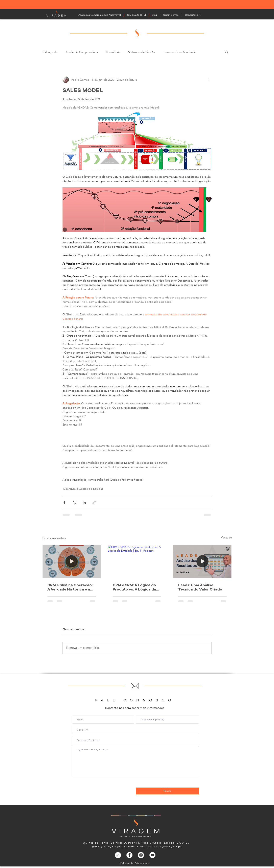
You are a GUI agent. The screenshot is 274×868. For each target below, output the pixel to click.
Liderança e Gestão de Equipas (83, 489)
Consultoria (113, 52)
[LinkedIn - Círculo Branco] (118, 855)
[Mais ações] (209, 80)
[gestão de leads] (203, 561)
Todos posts (50, 52)
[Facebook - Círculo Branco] (129, 855)
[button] (227, 52)
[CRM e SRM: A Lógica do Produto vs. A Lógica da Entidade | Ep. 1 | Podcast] (137, 561)
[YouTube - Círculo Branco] (152, 855)
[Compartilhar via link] (94, 502)
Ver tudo (226, 537)
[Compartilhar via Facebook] (64, 502)
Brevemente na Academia (179, 52)
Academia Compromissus (82, 52)
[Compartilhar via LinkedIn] (84, 502)
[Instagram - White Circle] (141, 855)
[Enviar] (167, 791)
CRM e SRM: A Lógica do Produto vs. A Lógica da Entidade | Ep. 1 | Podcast (135, 587)
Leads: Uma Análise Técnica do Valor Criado (200, 587)
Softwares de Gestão (141, 52)
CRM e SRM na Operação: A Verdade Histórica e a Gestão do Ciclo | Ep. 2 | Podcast (70, 587)
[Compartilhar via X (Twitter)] (74, 502)
